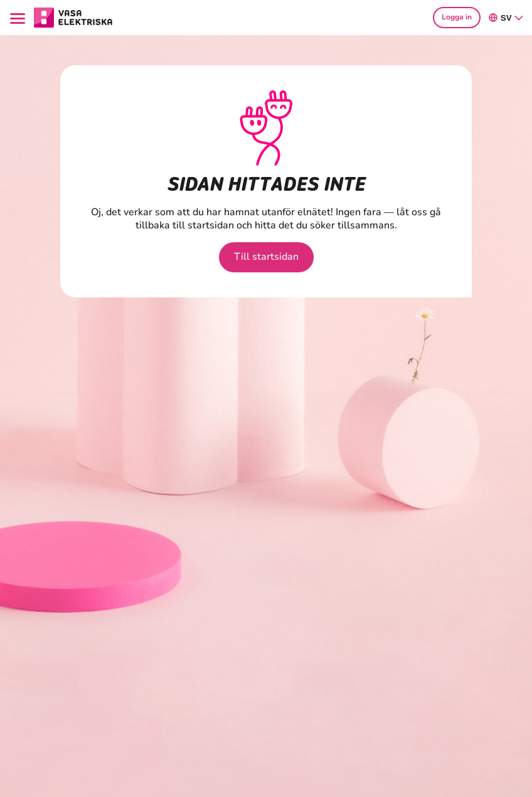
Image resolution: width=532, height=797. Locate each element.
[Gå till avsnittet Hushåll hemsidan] (73, 16)
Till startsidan (266, 257)
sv (506, 18)
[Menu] (19, 17)
